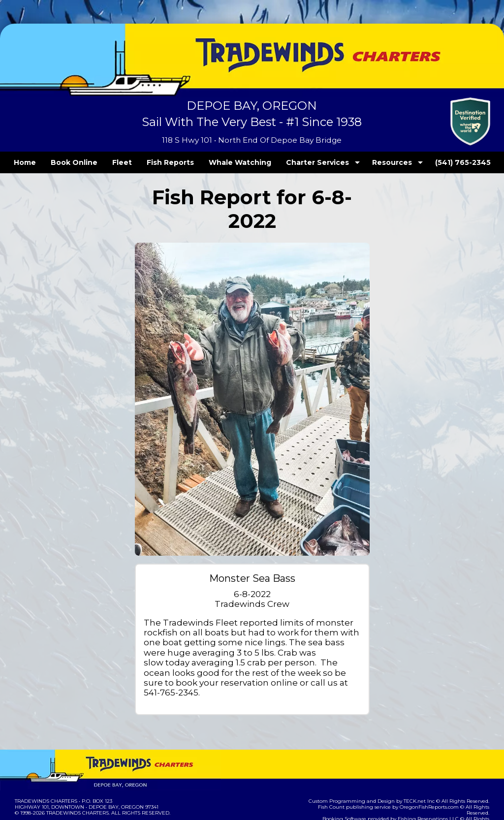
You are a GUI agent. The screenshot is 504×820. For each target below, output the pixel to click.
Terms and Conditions (45, 779)
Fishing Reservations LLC (411, 770)
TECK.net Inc (424, 758)
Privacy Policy (100, 779)
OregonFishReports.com (412, 764)
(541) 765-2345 (442, 162)
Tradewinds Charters (46, 758)
